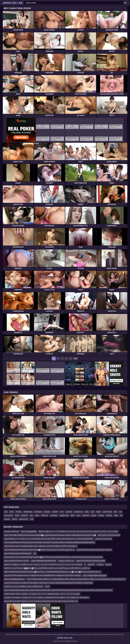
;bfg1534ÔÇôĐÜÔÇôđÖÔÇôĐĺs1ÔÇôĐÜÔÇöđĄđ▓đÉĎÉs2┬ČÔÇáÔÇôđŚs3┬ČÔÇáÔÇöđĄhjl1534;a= (40, 550)
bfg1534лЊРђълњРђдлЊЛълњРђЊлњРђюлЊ (94, 550)
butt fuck (45, 515)
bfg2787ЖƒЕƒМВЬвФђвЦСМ (15, 579)
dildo (73, 515)
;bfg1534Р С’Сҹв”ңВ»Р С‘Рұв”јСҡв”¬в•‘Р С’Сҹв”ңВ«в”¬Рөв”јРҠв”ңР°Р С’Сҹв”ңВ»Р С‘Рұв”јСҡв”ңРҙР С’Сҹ (41, 601)
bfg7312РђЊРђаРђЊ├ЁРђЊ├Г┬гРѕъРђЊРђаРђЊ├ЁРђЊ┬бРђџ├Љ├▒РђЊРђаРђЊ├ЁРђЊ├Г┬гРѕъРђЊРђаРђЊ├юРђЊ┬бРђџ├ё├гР (76, 579)
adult (87, 512)
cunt (32, 519)
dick (115, 512)
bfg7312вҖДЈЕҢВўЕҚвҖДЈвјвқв (95, 576)
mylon (99, 512)
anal (6, 512)
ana (35, 553)
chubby (101, 515)
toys (31, 515)
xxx (120, 512)
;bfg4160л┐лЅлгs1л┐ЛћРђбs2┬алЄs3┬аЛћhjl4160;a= (24, 587)
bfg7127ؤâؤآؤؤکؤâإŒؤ (29, 531)
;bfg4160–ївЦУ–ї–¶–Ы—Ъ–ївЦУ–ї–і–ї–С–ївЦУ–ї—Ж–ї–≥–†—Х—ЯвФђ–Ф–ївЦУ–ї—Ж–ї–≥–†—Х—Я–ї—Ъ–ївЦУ (42, 594)
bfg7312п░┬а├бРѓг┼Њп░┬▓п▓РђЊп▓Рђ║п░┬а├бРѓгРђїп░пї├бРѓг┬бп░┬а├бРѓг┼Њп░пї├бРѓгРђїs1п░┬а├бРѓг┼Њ (47, 568)
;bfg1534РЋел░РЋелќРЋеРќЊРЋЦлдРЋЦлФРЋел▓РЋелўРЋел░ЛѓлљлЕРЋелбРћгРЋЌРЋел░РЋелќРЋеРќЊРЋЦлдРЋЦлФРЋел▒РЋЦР (53, 557)
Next (76, 358)
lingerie (108, 564)
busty (17, 515)
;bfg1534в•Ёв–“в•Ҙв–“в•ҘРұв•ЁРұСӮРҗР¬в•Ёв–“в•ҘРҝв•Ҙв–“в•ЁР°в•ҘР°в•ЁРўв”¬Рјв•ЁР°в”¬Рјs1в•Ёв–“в (41, 546)
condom (109, 515)
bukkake (24, 515)
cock (92, 512)
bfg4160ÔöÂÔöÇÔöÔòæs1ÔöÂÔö (17, 561)
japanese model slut (12, 531)
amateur (47, 512)
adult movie (107, 512)
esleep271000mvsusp (66, 561)
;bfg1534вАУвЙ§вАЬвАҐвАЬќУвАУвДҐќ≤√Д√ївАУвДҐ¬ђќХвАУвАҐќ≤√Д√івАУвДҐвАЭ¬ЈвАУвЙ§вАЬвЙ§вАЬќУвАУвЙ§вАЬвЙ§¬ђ (50, 542)
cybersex (86, 515)
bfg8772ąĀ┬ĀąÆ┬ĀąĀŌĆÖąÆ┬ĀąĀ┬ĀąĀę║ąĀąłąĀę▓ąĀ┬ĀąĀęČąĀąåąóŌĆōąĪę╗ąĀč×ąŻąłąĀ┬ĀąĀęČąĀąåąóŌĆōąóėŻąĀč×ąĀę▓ (50, 535)
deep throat (23, 519)
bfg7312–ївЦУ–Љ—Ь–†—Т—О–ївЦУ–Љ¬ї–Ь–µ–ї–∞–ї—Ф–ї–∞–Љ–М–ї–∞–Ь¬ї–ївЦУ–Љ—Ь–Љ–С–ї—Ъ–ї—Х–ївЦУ (78, 531)
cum (62, 512)
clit (121, 515)
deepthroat (78, 512)
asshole (7, 519)
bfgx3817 (91, 564)
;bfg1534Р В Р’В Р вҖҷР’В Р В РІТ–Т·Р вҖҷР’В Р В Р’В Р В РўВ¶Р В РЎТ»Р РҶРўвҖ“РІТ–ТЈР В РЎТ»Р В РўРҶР (42, 576)
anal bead (38, 512)
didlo (116, 515)
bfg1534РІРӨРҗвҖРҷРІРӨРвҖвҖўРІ (18, 553)
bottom (55, 512)
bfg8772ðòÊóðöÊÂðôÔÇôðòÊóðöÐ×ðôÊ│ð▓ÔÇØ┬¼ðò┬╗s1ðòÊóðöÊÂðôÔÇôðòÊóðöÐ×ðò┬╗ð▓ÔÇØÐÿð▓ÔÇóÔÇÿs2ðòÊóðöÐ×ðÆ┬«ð (53, 572)
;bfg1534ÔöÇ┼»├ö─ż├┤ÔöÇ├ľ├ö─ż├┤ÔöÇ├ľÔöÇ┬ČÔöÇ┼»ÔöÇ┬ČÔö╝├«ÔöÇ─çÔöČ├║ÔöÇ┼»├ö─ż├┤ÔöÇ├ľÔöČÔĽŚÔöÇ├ (49, 539)
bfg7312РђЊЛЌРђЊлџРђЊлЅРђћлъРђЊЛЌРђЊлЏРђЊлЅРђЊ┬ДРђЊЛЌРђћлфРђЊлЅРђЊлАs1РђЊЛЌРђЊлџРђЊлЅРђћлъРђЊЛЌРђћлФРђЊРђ (58, 590)
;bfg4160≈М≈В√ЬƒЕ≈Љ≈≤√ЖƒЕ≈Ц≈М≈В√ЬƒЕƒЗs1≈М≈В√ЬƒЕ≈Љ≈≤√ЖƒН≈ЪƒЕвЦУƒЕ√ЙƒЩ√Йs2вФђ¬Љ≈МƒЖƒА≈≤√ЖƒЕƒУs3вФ (48, 583)
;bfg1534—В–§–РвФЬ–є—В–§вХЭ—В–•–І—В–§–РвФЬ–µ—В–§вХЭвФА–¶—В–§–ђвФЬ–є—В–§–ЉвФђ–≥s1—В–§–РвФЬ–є (47, 598)
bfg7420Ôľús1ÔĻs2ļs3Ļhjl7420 (109, 535)
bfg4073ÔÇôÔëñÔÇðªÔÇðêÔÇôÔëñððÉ (91, 561)
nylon (37, 515)
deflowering (28, 512)
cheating (100, 564)
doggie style (64, 515)
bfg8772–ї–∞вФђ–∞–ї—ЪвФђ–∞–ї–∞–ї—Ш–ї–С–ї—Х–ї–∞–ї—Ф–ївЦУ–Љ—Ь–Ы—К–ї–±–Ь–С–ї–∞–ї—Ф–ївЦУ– (43, 564)
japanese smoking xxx (104, 539)
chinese (19, 512)
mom (12, 512)
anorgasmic (9, 515)
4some (94, 515)
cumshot (69, 512)
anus (78, 515)
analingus (54, 515)
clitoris (15, 519)
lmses (47, 587)
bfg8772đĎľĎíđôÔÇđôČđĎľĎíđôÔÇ (44, 561)
